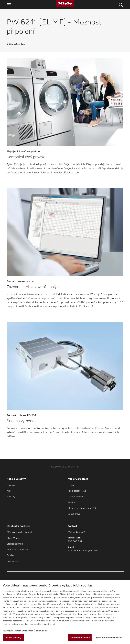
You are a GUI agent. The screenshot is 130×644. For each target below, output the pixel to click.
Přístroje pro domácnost (19, 532)
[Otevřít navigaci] (9, 5)
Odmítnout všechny (80, 638)
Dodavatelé (12, 561)
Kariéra (71, 502)
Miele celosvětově (77, 491)
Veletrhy (11, 497)
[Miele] (65, 3)
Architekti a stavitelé (17, 550)
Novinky (11, 485)
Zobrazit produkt (17, 44)
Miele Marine (13, 538)
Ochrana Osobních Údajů (27, 631)
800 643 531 (75, 542)
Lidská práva (74, 514)
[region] (65, 612)
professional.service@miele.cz (83, 551)
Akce (9, 491)
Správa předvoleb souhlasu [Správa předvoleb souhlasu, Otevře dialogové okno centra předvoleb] (109, 638)
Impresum (8, 631)
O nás (71, 485)
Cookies (44, 631)
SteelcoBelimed (15, 544)
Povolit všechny (13, 638)
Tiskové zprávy (75, 497)
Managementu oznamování (82, 508)
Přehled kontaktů (76, 532)
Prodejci (11, 555)
